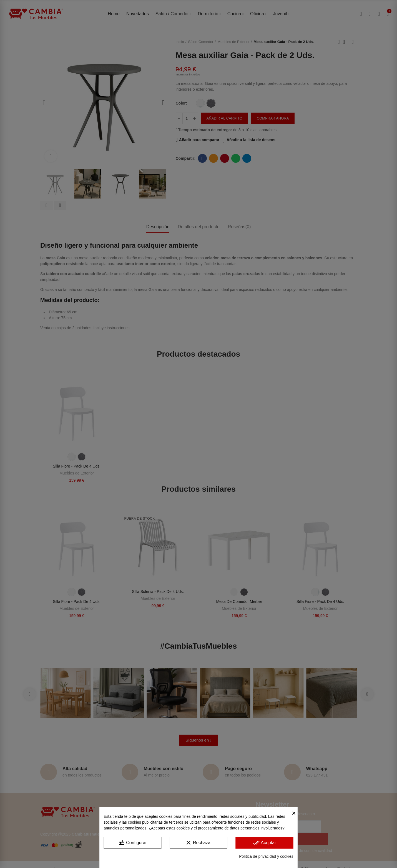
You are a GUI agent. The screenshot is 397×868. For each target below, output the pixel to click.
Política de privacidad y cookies (266, 856)
